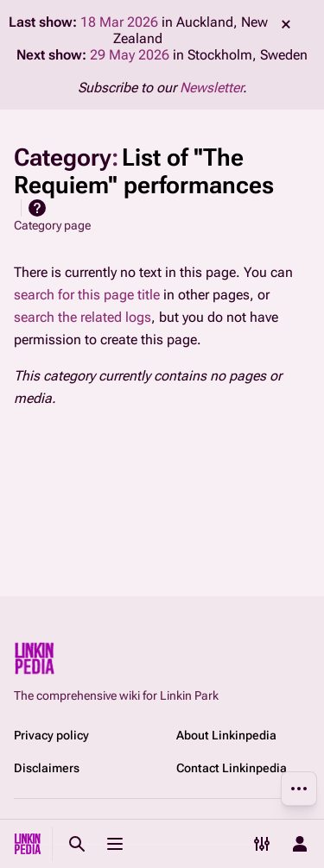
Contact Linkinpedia (232, 768)
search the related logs (83, 317)
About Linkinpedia (226, 735)
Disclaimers (47, 768)
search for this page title (87, 295)
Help (37, 208)
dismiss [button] (286, 24)
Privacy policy (51, 735)
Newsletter (211, 88)
